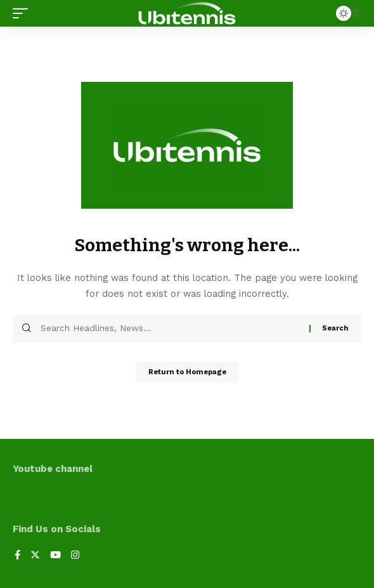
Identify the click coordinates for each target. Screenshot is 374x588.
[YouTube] (55, 556)
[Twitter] (35, 556)
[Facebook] (17, 556)
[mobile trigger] (23, 13)
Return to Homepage (187, 372)
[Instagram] (75, 556)
